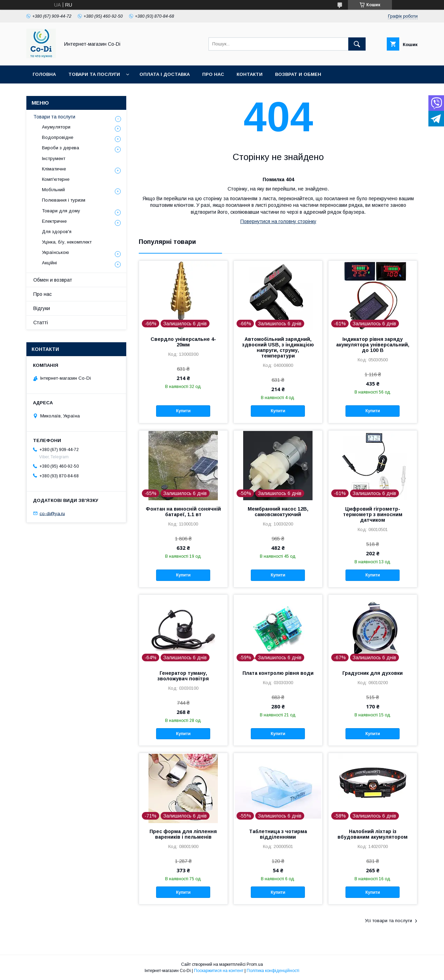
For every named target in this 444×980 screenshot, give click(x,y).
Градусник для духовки (373, 673)
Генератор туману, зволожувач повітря (183, 676)
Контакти (250, 74)
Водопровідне (58, 137)
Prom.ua (255, 964)
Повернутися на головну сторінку (278, 221)
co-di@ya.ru (52, 513)
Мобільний (53, 190)
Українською (55, 252)
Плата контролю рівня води (278, 673)
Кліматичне (54, 169)
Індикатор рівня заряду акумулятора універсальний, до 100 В (373, 345)
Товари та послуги (94, 74)
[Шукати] (357, 44)
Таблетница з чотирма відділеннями (278, 834)
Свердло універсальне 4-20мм (183, 342)
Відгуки (42, 308)
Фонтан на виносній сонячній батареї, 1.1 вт (183, 512)
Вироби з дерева (61, 148)
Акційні (49, 263)
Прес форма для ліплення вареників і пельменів (183, 834)
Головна (44, 74)
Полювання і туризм (64, 200)
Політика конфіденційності (273, 971)
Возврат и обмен (298, 74)
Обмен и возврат (53, 280)
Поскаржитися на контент (219, 971)
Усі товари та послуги (388, 921)
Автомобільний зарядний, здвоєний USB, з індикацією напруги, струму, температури (278, 347)
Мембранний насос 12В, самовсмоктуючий (278, 512)
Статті (41, 323)
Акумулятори (56, 127)
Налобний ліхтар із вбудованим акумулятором (373, 834)
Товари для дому (61, 211)
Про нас (213, 74)
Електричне (54, 221)
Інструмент (54, 158)
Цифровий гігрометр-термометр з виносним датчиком (373, 514)
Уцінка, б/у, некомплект (67, 242)
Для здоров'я (57, 232)
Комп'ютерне (56, 179)
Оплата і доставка (165, 74)
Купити (183, 411)
